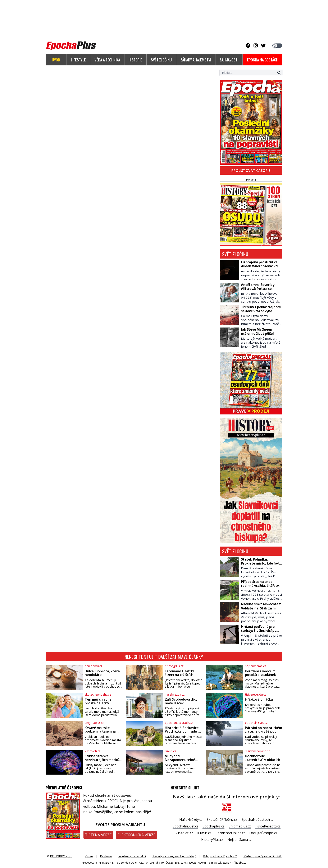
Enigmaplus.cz (240, 826)
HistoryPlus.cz (212, 840)
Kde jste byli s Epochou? (220, 856)
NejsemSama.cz (240, 840)
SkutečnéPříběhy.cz (222, 820)
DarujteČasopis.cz (263, 833)
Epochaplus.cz (213, 826)
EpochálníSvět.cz (185, 826)
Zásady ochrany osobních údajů (174, 856)
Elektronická (136, 835)
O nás (89, 856)
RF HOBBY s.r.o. (61, 856)
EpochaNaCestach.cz (258, 820)
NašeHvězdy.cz (191, 820)
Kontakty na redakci (132, 856)
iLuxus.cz (204, 833)
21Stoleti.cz (184, 833)
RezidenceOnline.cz (230, 833)
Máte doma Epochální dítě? (263, 856)
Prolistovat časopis (251, 171)
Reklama (106, 856)
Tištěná (98, 835)
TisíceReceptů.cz (268, 826)
